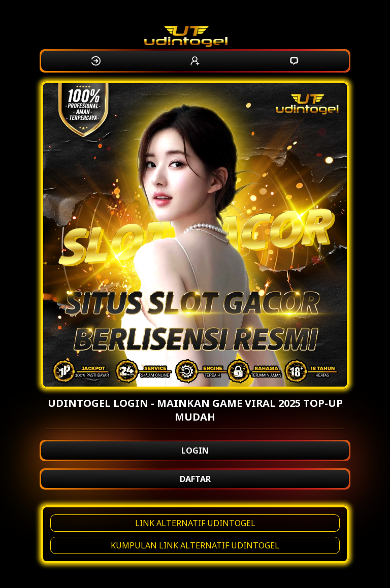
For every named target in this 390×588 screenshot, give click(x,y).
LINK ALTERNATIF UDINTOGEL (195, 523)
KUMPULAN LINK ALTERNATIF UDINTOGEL (195, 545)
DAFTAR (195, 479)
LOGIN (195, 451)
